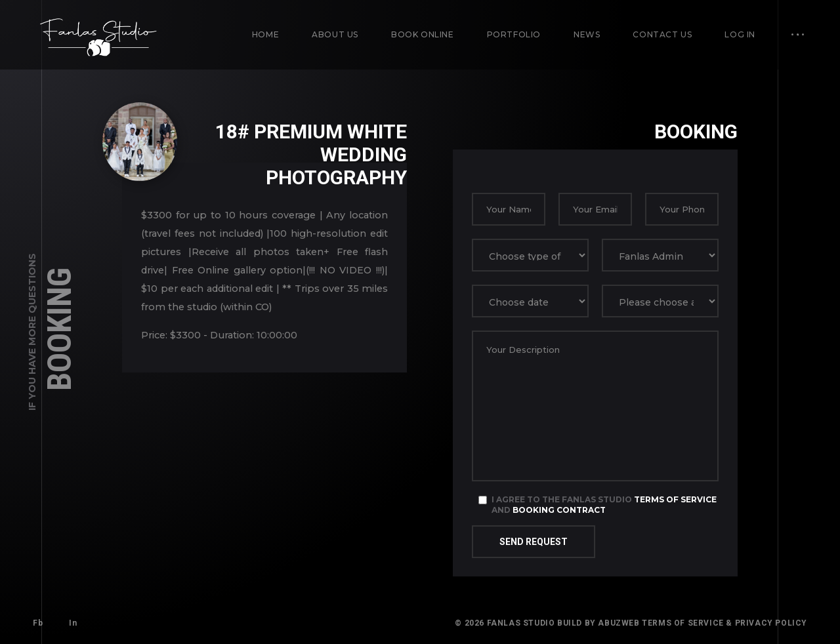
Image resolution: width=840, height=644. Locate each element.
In (73, 623)
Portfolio (514, 34)
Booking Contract (559, 510)
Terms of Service (675, 499)
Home (265, 34)
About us (335, 34)
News (587, 34)
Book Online (423, 34)
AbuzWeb (619, 623)
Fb (38, 623)
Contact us (662, 34)
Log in (740, 34)
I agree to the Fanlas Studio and (604, 505)
